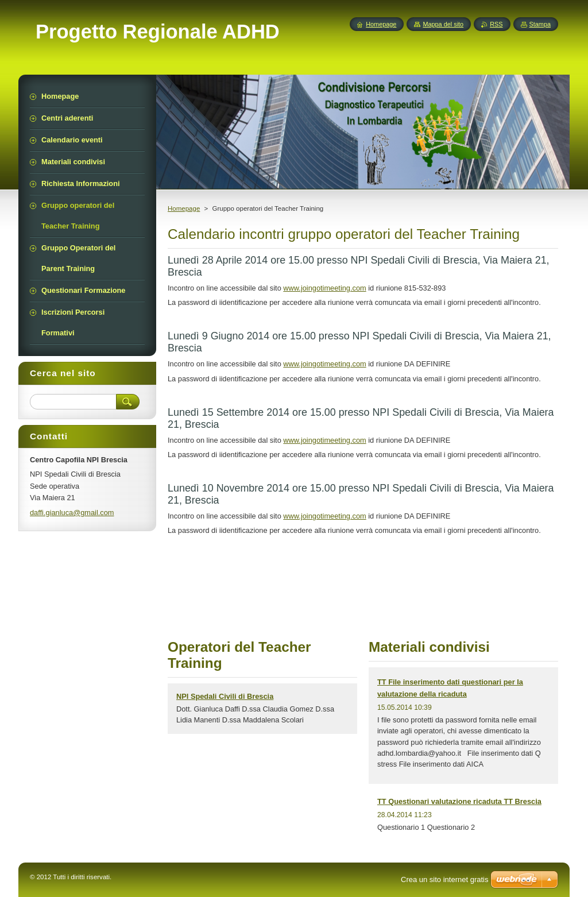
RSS (496, 24)
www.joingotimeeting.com (324, 288)
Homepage (184, 208)
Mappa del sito (443, 24)
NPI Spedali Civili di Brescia (225, 696)
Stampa (540, 24)
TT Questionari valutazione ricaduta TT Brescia (459, 801)
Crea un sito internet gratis (444, 879)
